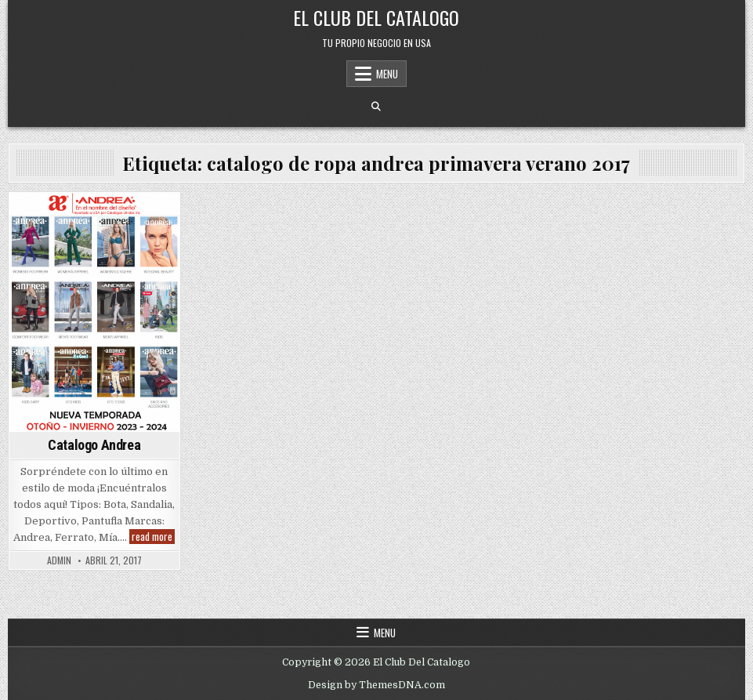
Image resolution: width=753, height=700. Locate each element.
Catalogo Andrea (94, 445)
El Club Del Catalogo (376, 17)
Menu (387, 74)
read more (153, 537)
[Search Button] (376, 107)
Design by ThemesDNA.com (376, 685)
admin (59, 560)
